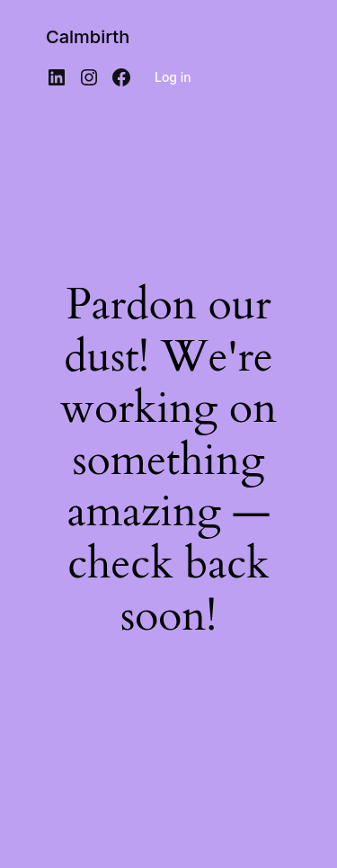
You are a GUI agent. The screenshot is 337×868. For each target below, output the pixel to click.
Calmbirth (88, 37)
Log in (173, 77)
